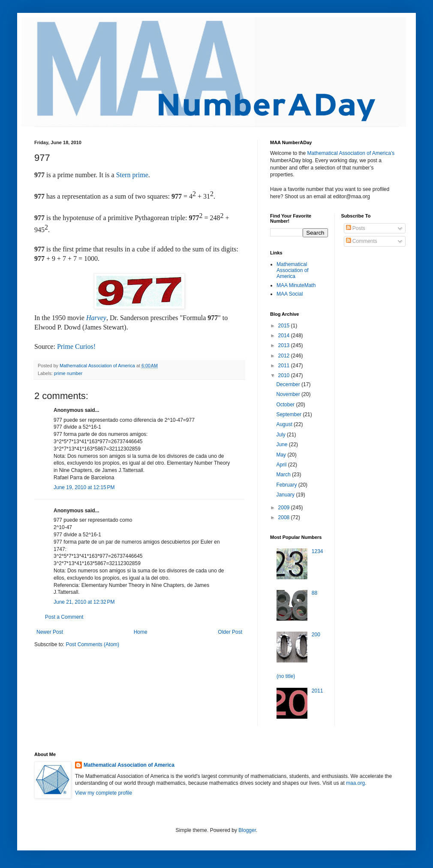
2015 (285, 326)
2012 (285, 356)
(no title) (286, 676)
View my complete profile (104, 793)
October (286, 405)
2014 (285, 336)
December (289, 384)
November (289, 394)
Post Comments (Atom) (92, 644)
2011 (285, 366)
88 (314, 593)
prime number (68, 373)
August (285, 424)
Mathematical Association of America (293, 271)
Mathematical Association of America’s (351, 153)
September (289, 414)
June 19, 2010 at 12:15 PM (84, 487)
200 (316, 635)
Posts (356, 228)
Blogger (247, 830)
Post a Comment (64, 617)
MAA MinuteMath (296, 285)
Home (141, 632)
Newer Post (50, 632)
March (284, 475)
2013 (285, 345)
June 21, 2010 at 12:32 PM (84, 602)
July (281, 435)
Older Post (230, 632)
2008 (285, 517)
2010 (285, 375)
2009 (285, 508)
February (287, 485)
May (282, 455)
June (282, 445)
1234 (317, 551)
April (282, 465)
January (286, 495)
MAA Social (290, 294)
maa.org (355, 783)
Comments (362, 241)
